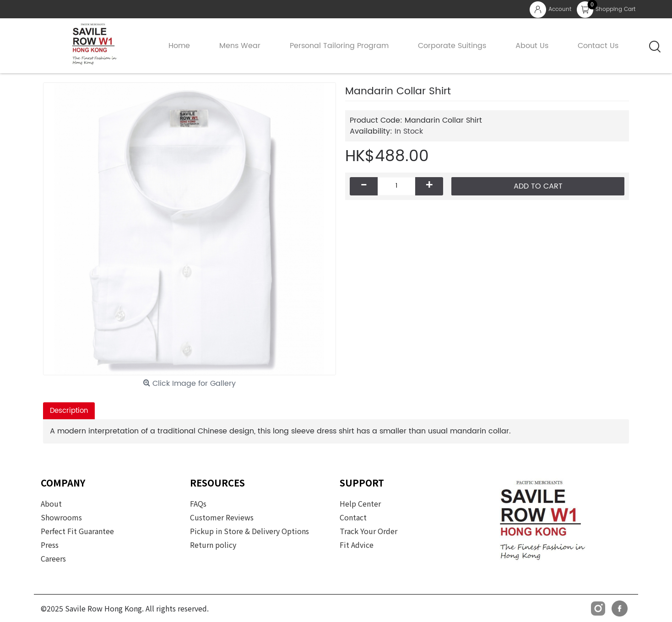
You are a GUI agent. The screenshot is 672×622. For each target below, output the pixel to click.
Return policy (213, 545)
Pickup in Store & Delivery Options (249, 531)
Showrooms (61, 517)
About (51, 503)
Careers (53, 558)
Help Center (360, 503)
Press (50, 545)
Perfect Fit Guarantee (77, 531)
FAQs (198, 503)
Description (69, 411)
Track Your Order (369, 531)
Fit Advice (357, 545)
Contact (353, 517)
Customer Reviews (222, 517)
